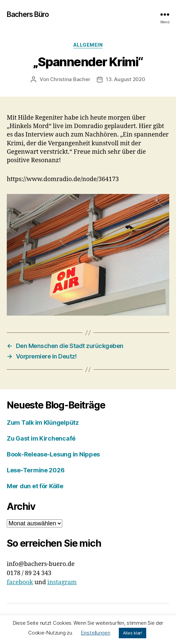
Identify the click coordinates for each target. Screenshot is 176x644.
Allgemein (88, 45)
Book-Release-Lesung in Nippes (53, 454)
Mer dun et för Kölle (35, 486)
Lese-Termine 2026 (36, 470)
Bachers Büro (28, 14)
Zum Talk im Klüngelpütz (43, 423)
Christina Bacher (70, 79)
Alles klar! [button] (133, 633)
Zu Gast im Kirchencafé (41, 438)
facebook (20, 582)
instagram (62, 582)
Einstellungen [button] (96, 633)
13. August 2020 (125, 79)
